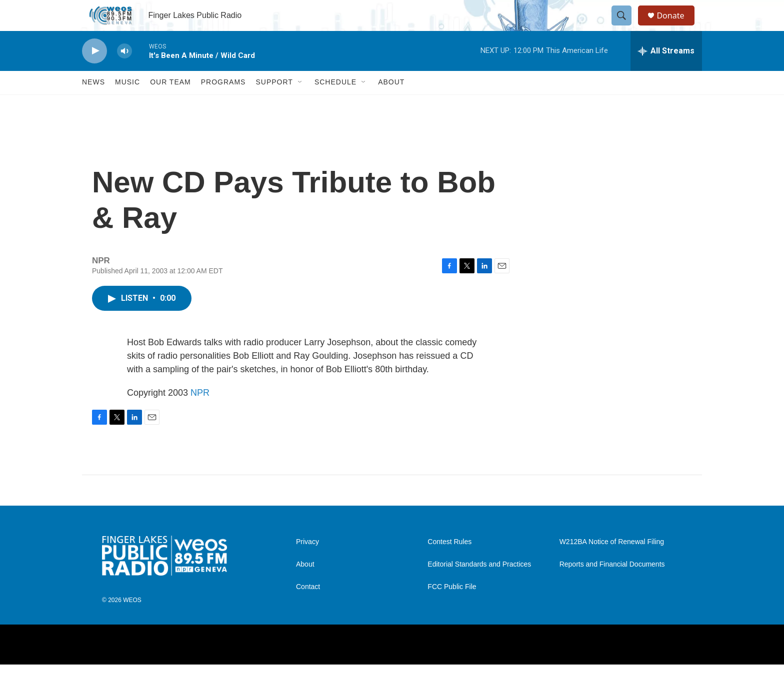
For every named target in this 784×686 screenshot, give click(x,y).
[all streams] (666, 72)
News (93, 104)
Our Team (170, 104)
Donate (676, 26)
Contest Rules (449, 563)
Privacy (307, 563)
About (391, 104)
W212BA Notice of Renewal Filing (612, 563)
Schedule (335, 104)
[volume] (124, 73)
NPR (200, 414)
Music (127, 104)
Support (274, 104)
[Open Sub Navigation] (300, 104)
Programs (223, 104)
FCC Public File (452, 608)
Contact (308, 608)
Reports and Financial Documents (612, 586)
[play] (94, 73)
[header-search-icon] (626, 26)
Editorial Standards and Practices (479, 586)
